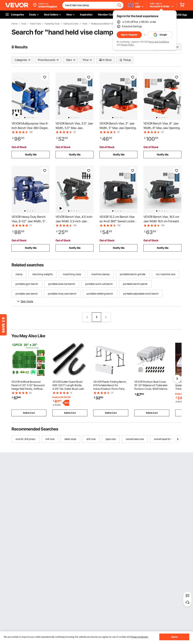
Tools (24, 24)
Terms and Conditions (159, 42)
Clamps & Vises (71, 24)
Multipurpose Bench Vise (103, 24)
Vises (85, 24)
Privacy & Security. (140, 637)
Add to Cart (29, 413)
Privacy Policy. (128, 45)
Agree (174, 637)
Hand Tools (36, 24)
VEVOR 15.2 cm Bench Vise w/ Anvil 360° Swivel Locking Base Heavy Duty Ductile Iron (118, 221)
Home (14, 24)
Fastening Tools (52, 24)
